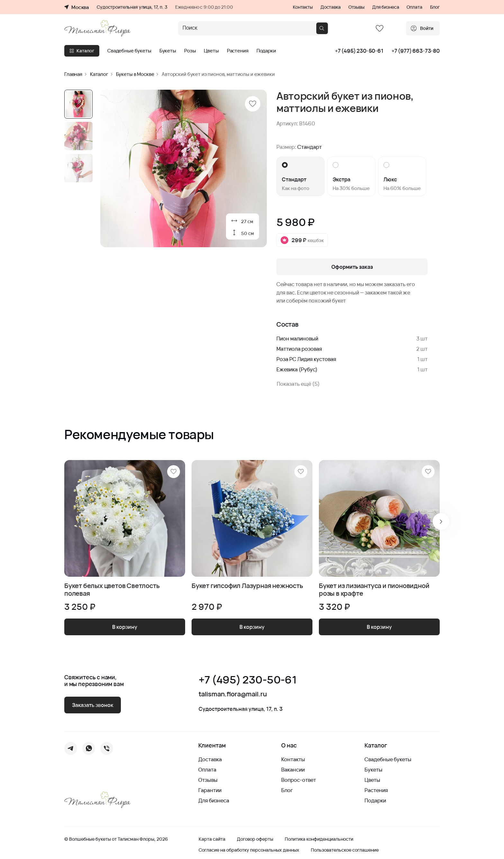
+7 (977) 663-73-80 (416, 51)
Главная (73, 74)
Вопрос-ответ (299, 780)
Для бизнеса (386, 7)
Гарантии (210, 790)
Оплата (414, 7)
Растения (238, 51)
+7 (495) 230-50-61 (359, 51)
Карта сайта (212, 839)
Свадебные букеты (129, 51)
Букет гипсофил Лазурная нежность (247, 586)
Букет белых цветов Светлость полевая (112, 590)
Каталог (82, 51)
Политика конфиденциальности (319, 839)
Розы (190, 51)
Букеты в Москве (135, 74)
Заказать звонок (93, 705)
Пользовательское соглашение (345, 850)
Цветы (211, 51)
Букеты (168, 51)
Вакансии (293, 770)
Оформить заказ (352, 267)
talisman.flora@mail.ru (233, 694)
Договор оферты (255, 839)
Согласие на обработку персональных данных (249, 850)
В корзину (125, 627)
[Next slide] (441, 521)
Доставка (331, 7)
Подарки (266, 51)
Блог (435, 7)
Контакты (303, 7)
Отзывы (356, 7)
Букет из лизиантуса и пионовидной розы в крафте (374, 590)
